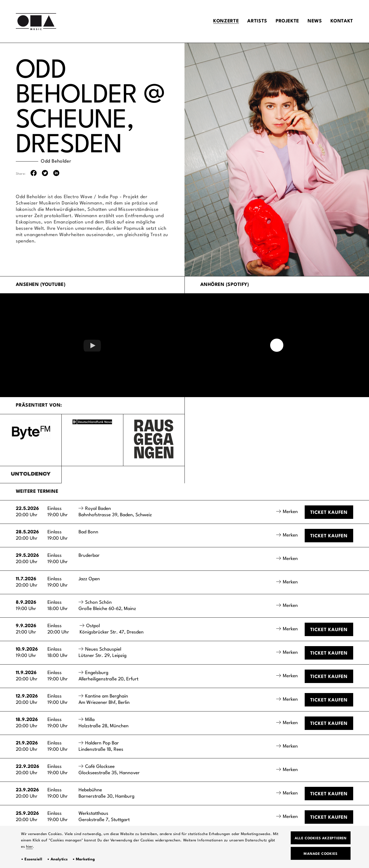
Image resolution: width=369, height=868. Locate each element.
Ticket (329, 513)
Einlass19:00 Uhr (58, 512)
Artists (257, 21)
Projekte (287, 21)
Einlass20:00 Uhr (58, 629)
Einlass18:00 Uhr (58, 606)
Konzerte (226, 21)
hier (29, 847)
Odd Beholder (56, 161)
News (315, 21)
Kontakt (342, 21)
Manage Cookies (321, 854)
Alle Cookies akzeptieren (321, 838)
